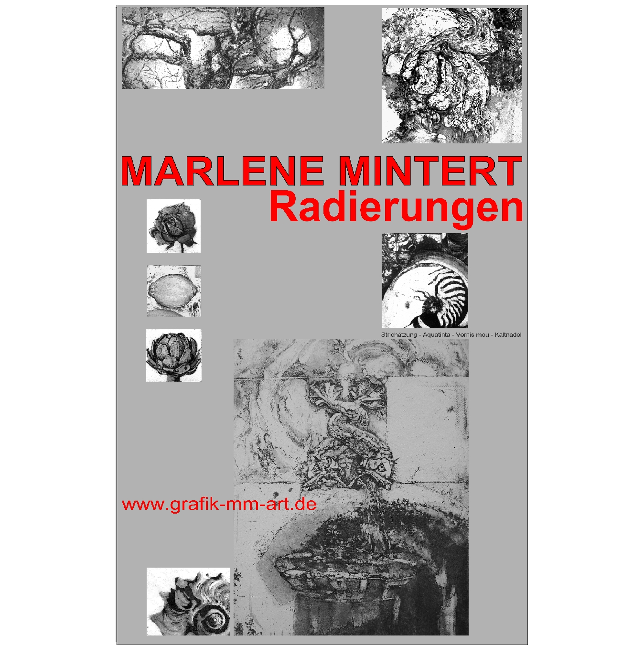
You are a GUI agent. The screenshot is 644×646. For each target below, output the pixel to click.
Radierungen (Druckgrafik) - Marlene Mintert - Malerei (322, 325)
